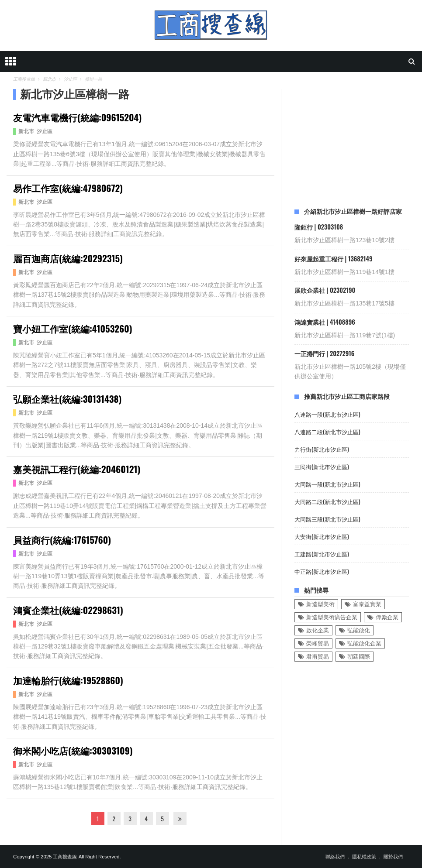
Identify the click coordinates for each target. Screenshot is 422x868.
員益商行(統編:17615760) (62, 540)
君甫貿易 (318, 657)
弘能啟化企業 (364, 643)
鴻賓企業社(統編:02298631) (68, 610)
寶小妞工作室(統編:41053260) (73, 328)
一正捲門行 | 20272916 (325, 353)
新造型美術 (320, 604)
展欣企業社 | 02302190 (325, 290)
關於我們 (393, 857)
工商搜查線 (65, 857)
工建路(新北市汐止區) (322, 554)
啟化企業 (318, 630)
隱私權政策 (364, 857)
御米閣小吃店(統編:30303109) (73, 750)
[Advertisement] (358, 144)
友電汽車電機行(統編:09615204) (77, 117)
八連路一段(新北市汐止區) (327, 414)
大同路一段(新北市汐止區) (327, 484)
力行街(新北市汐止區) (322, 449)
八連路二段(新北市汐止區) (327, 432)
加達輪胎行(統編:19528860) (68, 680)
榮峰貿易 (318, 643)
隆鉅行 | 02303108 (319, 227)
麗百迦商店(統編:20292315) (68, 258)
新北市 (26, 131)
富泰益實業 (367, 604)
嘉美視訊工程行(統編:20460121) (77, 469)
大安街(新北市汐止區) (322, 537)
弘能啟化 (359, 630)
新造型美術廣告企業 (332, 617)
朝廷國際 (359, 657)
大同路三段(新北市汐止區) (327, 519)
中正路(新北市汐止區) (322, 571)
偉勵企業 (387, 617)
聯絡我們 (335, 857)
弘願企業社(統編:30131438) (67, 399)
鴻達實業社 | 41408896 (325, 322)
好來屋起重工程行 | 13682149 (334, 259)
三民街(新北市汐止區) (322, 467)
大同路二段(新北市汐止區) (327, 502)
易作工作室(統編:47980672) (68, 188)
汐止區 (45, 131)
